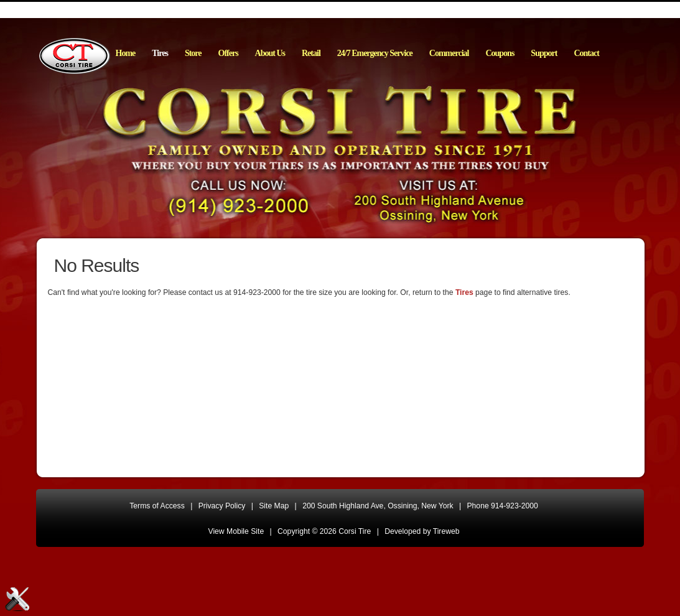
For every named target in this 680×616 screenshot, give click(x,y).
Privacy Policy (222, 506)
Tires (464, 292)
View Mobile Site (236, 531)
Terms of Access (157, 506)
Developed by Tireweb (422, 531)
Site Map (274, 506)
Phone (503, 506)
